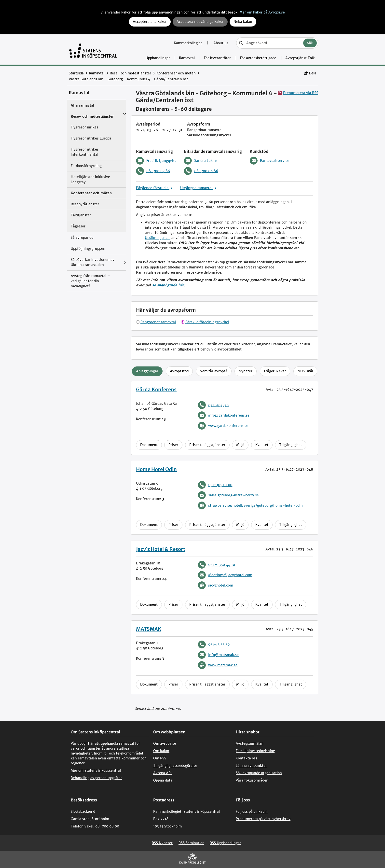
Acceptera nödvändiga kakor (200, 22)
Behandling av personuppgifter (96, 778)
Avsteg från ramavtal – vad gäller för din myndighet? (90, 281)
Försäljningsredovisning (255, 751)
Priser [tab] (173, 445)
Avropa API (162, 773)
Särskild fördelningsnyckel (207, 322)
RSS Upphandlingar (225, 843)
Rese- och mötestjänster (131, 73)
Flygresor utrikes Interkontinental (85, 152)
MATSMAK (149, 629)
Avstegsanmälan (250, 743)
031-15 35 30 (214, 644)
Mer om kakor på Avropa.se (262, 12)
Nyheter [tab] (246, 371)
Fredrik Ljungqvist (156, 161)
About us (221, 43)
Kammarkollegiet (188, 43)
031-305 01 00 (215, 485)
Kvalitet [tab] (262, 445)
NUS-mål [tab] (305, 371)
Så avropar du (82, 238)
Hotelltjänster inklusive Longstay (90, 179)
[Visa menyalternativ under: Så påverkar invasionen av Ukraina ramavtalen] (125, 262)
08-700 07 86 (153, 171)
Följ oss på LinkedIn (252, 812)
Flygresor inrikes (84, 127)
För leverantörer (217, 58)
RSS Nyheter (162, 843)
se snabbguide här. (168, 285)
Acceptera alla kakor (150, 22)
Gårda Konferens (156, 389)
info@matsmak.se (218, 655)
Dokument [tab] (149, 445)
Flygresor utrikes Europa (91, 138)
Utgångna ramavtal (198, 188)
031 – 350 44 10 (216, 565)
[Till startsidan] (93, 49)
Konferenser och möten (176, 73)
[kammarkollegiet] (192, 860)
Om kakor (161, 751)
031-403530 (213, 405)
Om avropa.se (165, 743)
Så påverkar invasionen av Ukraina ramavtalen (93, 262)
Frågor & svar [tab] (275, 371)
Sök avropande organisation (259, 773)
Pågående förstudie (154, 188)
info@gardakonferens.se (224, 415)
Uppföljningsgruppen (88, 249)
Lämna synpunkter (251, 766)
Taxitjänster (81, 215)
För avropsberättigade (258, 58)
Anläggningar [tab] (147, 371)
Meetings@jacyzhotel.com (225, 575)
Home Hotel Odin (156, 469)
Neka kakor (243, 22)
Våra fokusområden (252, 780)
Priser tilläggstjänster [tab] (207, 445)
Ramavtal (187, 58)
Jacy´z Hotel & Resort (161, 549)
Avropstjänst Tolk (300, 58)
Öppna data (163, 780)
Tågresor (78, 226)
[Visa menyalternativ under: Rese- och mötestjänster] (124, 114)
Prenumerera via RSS (298, 93)
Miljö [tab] (240, 445)
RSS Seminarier (191, 843)
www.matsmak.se (218, 665)
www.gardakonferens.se (223, 426)
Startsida (76, 73)
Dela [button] (310, 73)
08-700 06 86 (201, 171)
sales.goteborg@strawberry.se (228, 495)
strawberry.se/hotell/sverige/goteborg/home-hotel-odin (250, 505)
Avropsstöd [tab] (179, 371)
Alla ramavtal (82, 105)
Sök (310, 43)
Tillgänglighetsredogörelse (175, 766)
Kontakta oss (247, 758)
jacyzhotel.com (215, 585)
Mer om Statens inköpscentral (96, 770)
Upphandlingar (158, 58)
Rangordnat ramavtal (158, 322)
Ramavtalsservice (269, 161)
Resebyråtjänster (85, 204)
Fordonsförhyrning (86, 166)
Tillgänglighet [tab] (291, 445)
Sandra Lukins (201, 161)
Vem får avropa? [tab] (214, 371)
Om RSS (160, 758)
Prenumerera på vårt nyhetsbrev (263, 819)
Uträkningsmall (158, 238)
